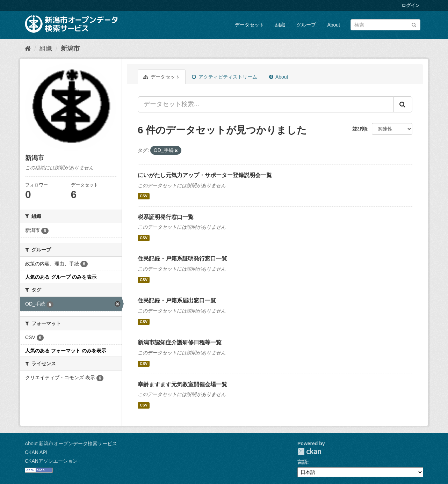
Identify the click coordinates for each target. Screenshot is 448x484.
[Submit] (414, 24)
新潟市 (70, 49)
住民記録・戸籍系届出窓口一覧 (177, 300)
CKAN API (36, 452)
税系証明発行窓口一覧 (166, 217)
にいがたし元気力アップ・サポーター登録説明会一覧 (205, 175)
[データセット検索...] (266, 104)
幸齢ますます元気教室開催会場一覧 (182, 384)
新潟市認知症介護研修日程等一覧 (180, 342)
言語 (302, 462)
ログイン (411, 5)
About (334, 25)
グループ (306, 25)
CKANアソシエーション (51, 461)
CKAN (309, 451)
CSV (144, 196)
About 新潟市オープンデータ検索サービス (71, 443)
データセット (250, 25)
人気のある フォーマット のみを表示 (66, 351)
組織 (280, 25)
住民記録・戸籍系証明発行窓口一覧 (182, 259)
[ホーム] (28, 49)
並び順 (360, 129)
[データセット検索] (385, 25)
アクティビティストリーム (225, 77)
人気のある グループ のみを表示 (61, 277)
